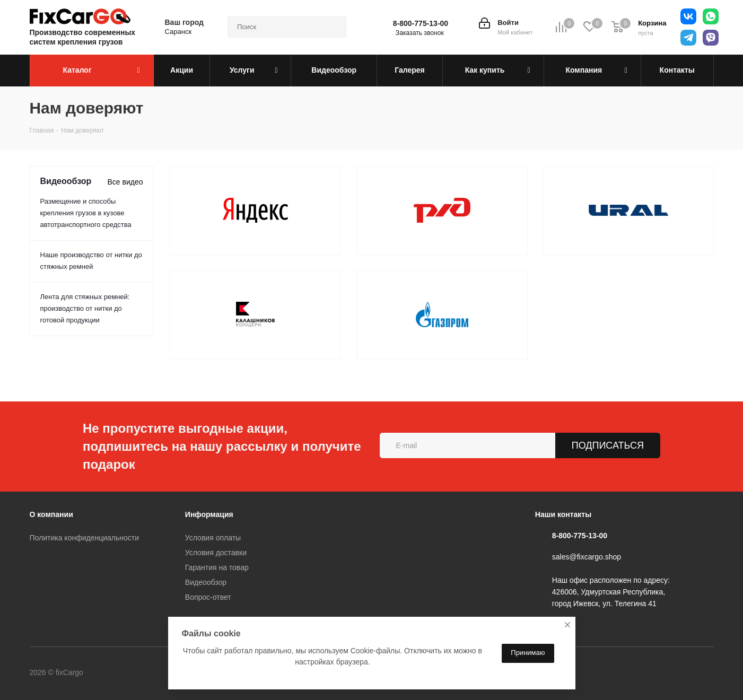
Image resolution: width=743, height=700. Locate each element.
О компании (51, 514)
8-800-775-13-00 (421, 23)
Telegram (154, 673)
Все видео (125, 182)
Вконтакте (127, 673)
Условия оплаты (213, 538)
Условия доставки (216, 553)
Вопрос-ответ (208, 597)
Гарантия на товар (217, 567)
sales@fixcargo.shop (587, 557)
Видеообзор (206, 582)
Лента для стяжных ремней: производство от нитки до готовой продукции (85, 308)
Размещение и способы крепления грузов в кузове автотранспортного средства (86, 213)
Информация (209, 514)
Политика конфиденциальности (85, 538)
